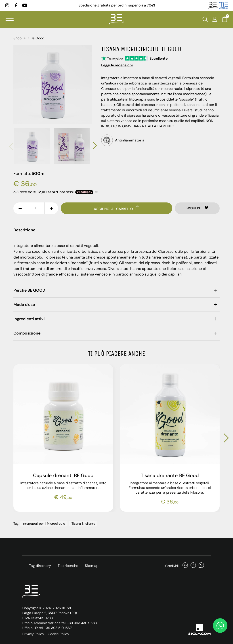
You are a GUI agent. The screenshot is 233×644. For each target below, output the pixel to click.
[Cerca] (205, 20)
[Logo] (117, 20)
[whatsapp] (201, 565)
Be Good (38, 38)
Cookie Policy (58, 633)
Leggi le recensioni (117, 65)
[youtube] (25, 6)
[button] (11, 146)
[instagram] (8, 6)
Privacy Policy (33, 633)
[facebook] (17, 6)
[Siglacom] (199, 628)
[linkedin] (185, 565)
